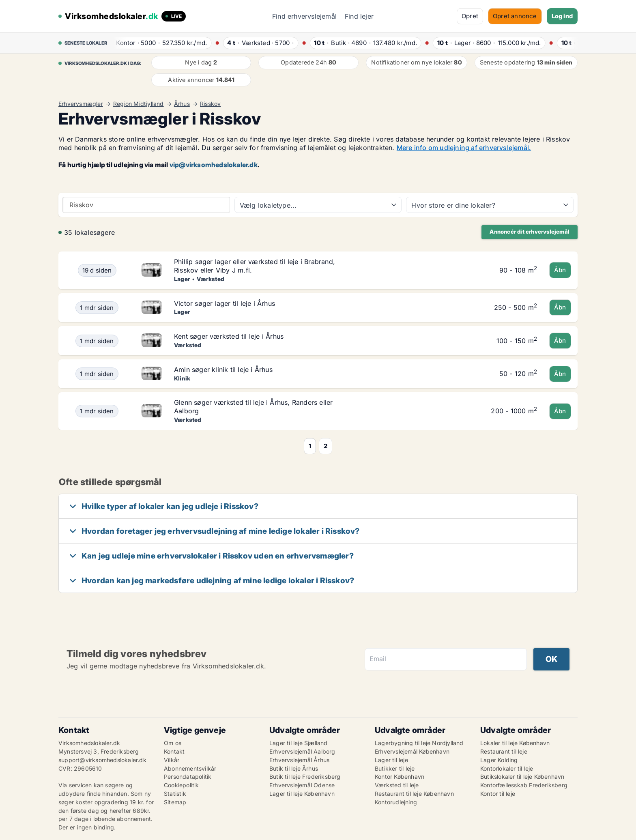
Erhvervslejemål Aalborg (302, 751)
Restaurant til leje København (414, 794)
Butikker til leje (395, 768)
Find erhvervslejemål (304, 16)
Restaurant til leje (504, 751)
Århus (182, 104)
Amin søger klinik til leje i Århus (223, 370)
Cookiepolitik (182, 785)
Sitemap (175, 802)
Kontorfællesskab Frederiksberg (524, 785)
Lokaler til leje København (515, 743)
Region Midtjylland (139, 104)
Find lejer (359, 16)
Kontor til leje (498, 794)
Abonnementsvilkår (190, 768)
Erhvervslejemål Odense (302, 785)
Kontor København (400, 777)
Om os (173, 743)
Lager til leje (391, 760)
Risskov (210, 104)
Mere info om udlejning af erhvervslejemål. (464, 148)
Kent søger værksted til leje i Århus (229, 336)
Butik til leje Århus (294, 768)
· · (159, 43)
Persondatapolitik (188, 777)
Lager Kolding (499, 760)
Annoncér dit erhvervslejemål (530, 232)
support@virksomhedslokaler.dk (102, 760)
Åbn (560, 270)
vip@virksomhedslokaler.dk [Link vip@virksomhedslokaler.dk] (214, 165)
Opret (470, 16)
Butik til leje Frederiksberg (305, 777)
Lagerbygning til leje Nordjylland (419, 743)
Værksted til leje (397, 785)
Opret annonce (515, 16)
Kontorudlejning (396, 802)
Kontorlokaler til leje (507, 768)
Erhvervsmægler (81, 104)
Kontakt (174, 751)
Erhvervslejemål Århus (299, 760)
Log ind (562, 16)
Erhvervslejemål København (412, 751)
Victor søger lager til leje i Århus (225, 303)
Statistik (175, 794)
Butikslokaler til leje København (522, 777)
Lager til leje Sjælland (299, 743)
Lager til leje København (302, 794)
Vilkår (172, 760)
